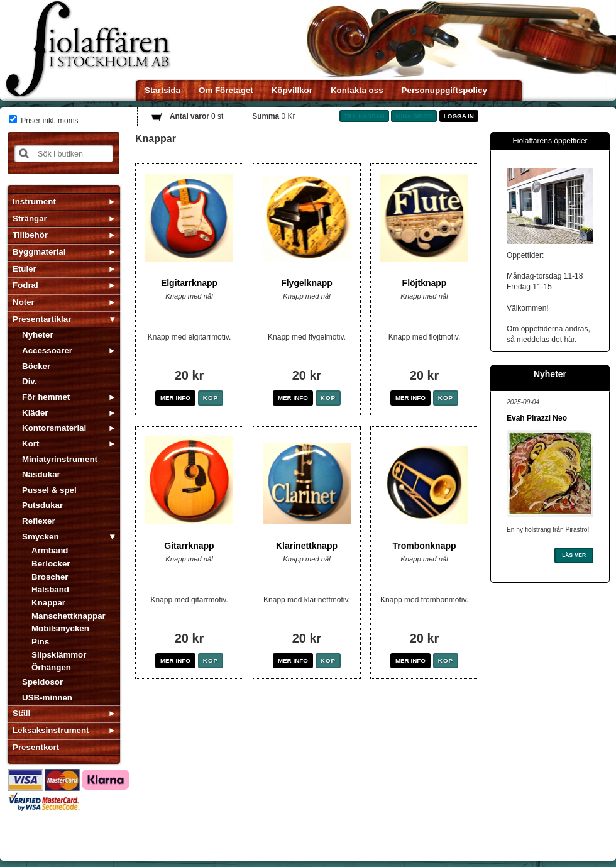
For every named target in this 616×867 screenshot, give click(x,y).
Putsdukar (42, 505)
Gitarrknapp (189, 546)
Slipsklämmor (59, 655)
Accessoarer (47, 351)
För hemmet (46, 397)
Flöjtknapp (425, 283)
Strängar (30, 218)
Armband (50, 550)
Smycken (41, 537)
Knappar (48, 603)
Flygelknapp (307, 283)
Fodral (25, 285)
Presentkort (36, 747)
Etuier (25, 269)
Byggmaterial (39, 252)
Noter (24, 302)
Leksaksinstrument (51, 730)
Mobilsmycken (60, 628)
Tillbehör (30, 235)
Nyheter (38, 335)
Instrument (34, 202)
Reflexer (39, 521)
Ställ (21, 713)
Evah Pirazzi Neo (537, 418)
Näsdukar (41, 474)
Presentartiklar (42, 319)
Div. (29, 381)
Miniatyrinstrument (60, 459)
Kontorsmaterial (54, 428)
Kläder (35, 413)
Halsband (50, 589)
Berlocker (51, 564)
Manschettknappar (69, 616)
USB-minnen (47, 698)
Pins (40, 642)
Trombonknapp (424, 546)
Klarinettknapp (307, 546)
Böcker (36, 366)
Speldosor (42, 682)
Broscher (50, 577)
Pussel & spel (49, 490)
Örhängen (51, 667)
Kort (30, 444)
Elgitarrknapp (189, 283)
